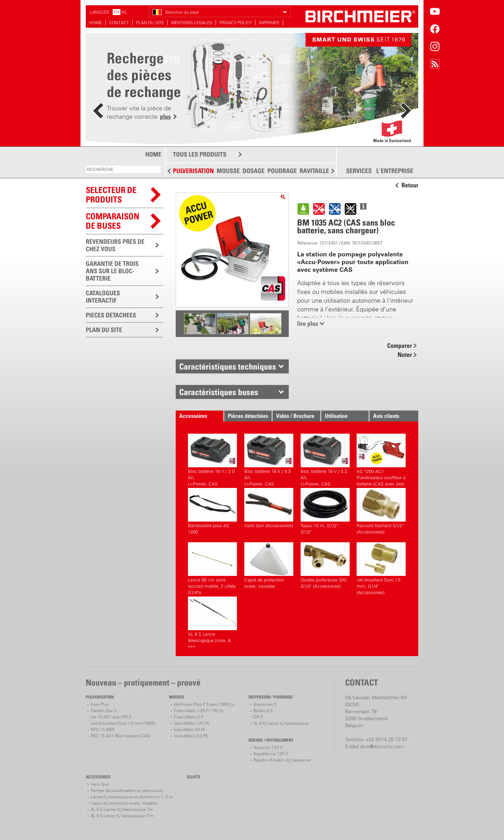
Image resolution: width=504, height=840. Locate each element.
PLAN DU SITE (150, 23)
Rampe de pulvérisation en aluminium (127, 790)
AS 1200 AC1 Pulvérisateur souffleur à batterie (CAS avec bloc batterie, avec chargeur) (381, 459)
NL (124, 12)
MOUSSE (228, 171)
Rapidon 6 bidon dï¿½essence (282, 760)
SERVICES (359, 171)
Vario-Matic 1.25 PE (192, 723)
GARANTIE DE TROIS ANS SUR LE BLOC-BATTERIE (112, 271)
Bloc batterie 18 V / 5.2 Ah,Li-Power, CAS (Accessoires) (325, 459)
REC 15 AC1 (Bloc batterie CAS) (120, 736)
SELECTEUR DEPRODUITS (111, 195)
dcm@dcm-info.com (382, 746)
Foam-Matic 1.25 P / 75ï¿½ (199, 711)
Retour (410, 185)
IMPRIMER (269, 23)
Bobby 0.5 (263, 711)
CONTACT (119, 23)
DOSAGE (254, 171)
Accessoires (193, 416)
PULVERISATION (193, 171)
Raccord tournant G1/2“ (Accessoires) (381, 511)
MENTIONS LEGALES (192, 23)
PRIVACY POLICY (236, 23)
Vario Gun (100, 784)
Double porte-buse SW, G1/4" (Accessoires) (325, 566)
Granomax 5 (265, 704)
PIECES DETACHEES (111, 315)
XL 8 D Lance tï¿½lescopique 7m (122, 809)
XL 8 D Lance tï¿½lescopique (281, 723)
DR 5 (258, 717)
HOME (96, 23)
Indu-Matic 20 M (189, 729)
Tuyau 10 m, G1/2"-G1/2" (325, 511)
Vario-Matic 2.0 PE (191, 736)
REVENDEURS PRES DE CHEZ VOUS (115, 245)
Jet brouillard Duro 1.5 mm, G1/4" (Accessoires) (381, 568)
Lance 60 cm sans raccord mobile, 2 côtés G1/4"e (212, 568)
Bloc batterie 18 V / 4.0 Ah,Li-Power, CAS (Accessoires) (269, 459)
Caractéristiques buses (219, 392)
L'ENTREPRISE (395, 171)
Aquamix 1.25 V (268, 747)
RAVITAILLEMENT (322, 171)
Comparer (400, 346)
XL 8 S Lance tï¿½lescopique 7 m (122, 816)
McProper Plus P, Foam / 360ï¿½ (204, 704)
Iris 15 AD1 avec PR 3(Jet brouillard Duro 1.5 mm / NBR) (123, 720)
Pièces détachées (248, 416)
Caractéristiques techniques (228, 366)
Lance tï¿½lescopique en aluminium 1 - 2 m (132, 797)
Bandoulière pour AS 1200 (212, 511)
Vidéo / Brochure (295, 416)
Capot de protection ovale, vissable (269, 566)
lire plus (308, 323)
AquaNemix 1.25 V (271, 754)
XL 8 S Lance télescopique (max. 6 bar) (212, 622)
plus (165, 116)
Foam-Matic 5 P (189, 717)
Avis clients (386, 416)
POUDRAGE (282, 171)
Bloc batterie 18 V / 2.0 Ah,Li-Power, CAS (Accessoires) (212, 459)
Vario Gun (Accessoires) (269, 508)
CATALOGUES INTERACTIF (103, 297)
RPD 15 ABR (103, 729)
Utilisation (336, 416)
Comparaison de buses (113, 221)
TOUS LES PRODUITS (200, 154)
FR (116, 12)
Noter (405, 355)
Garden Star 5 (104, 711)
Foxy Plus (100, 704)
